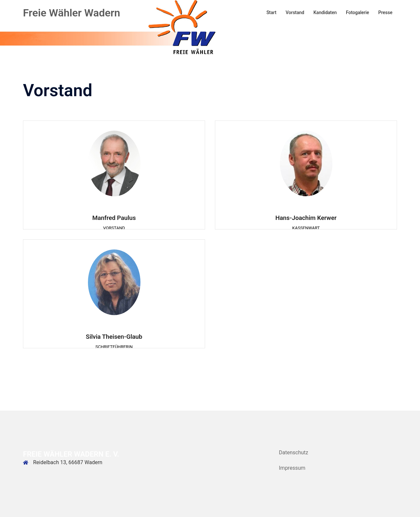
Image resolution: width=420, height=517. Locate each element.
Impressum (292, 468)
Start (272, 12)
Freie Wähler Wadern (72, 13)
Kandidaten (325, 12)
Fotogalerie (357, 12)
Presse (385, 12)
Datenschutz (294, 452)
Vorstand (295, 12)
